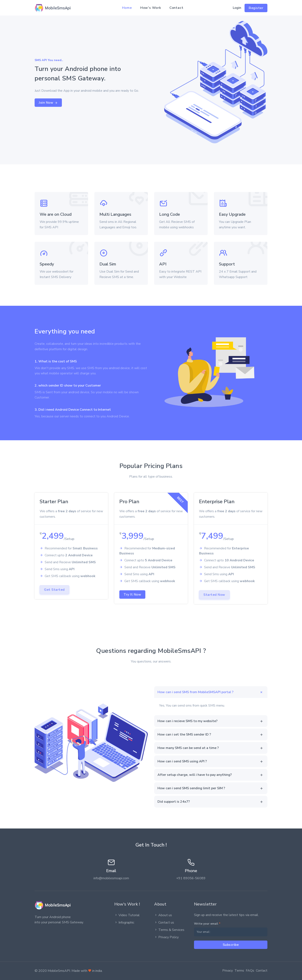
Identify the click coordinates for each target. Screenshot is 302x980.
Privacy (228, 971)
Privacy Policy (166, 937)
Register (256, 8)
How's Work (151, 8)
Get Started (54, 590)
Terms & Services (169, 930)
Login (237, 8)
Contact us (164, 923)
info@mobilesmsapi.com (111, 878)
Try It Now (132, 595)
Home (127, 8)
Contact (176, 8)
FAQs (250, 971)
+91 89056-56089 (191, 878)
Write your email (207, 924)
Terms (239, 971)
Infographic (124, 923)
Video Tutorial (127, 915)
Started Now (214, 595)
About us (163, 915)
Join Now (48, 103)
